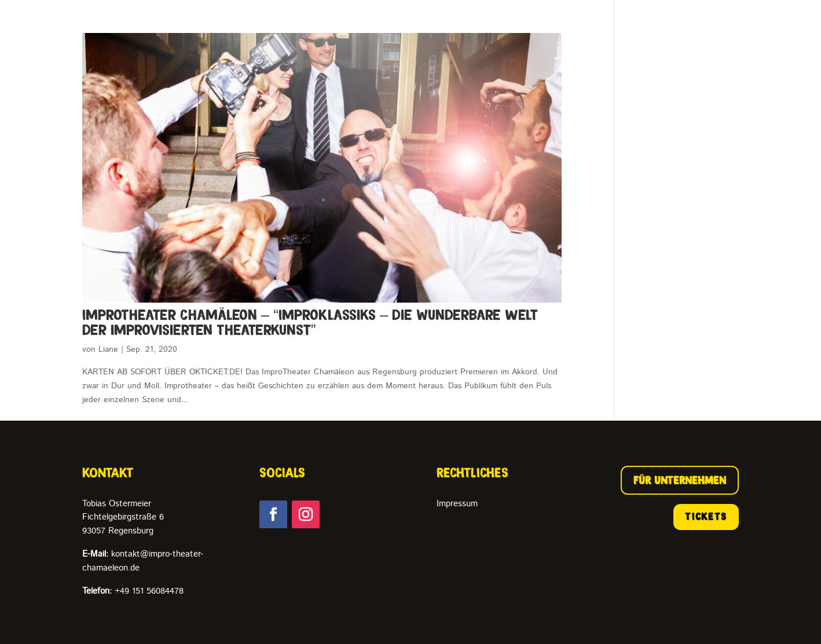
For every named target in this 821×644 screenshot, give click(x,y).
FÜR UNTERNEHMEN (680, 480)
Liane (108, 349)
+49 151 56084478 (133, 591)
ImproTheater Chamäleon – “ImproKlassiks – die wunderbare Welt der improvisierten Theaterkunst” (310, 322)
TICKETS (706, 517)
